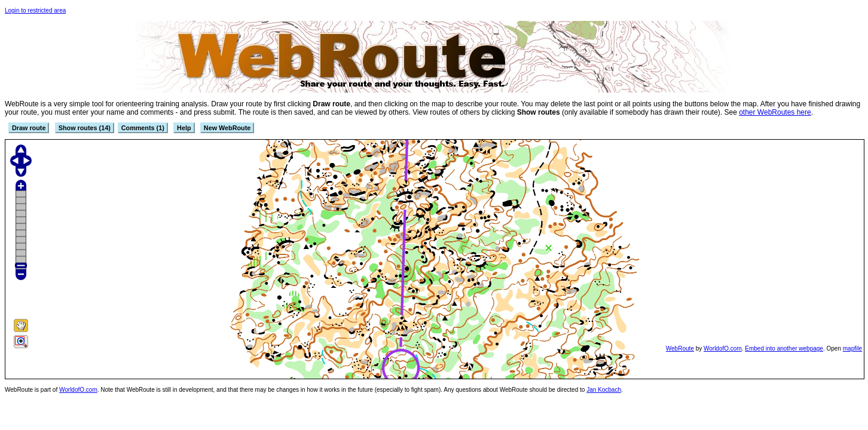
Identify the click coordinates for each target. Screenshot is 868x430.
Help (184, 128)
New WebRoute (227, 128)
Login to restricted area (35, 10)
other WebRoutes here (775, 112)
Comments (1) (143, 128)
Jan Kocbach (604, 390)
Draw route (29, 128)
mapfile (852, 348)
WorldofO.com (723, 348)
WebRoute (680, 348)
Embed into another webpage (784, 348)
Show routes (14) (85, 128)
